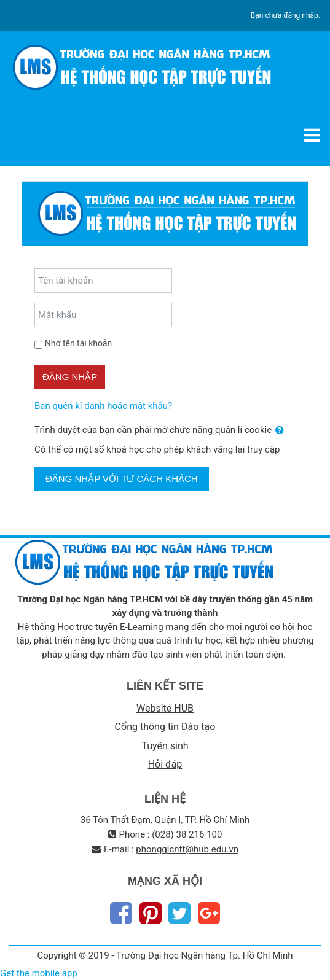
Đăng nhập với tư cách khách (122, 479)
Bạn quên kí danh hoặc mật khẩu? (103, 406)
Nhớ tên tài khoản (79, 343)
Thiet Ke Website (319, 966)
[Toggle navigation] (312, 135)
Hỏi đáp (165, 764)
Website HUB (165, 708)
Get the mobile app (39, 973)
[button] (280, 431)
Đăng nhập (70, 377)
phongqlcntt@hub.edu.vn (187, 849)
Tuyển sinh (165, 746)
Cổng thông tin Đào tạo (165, 727)
